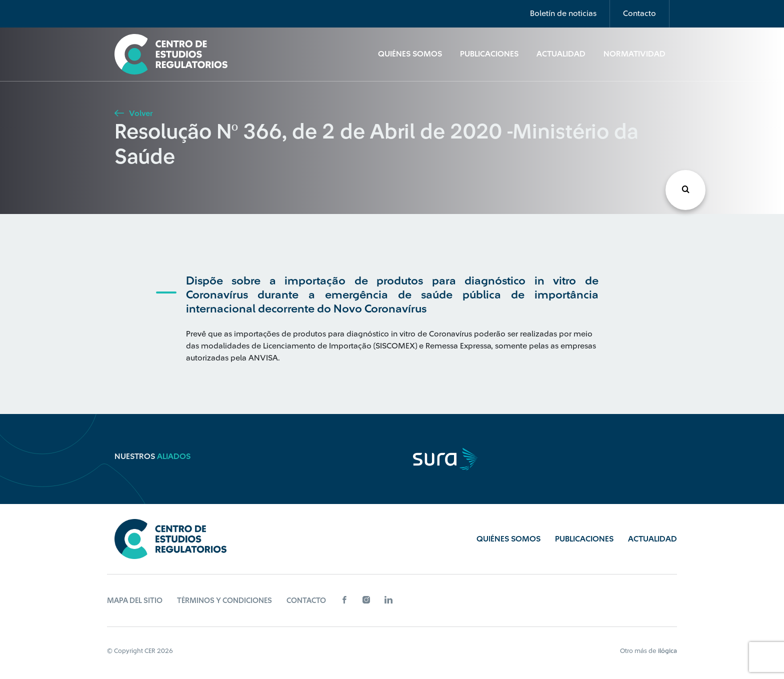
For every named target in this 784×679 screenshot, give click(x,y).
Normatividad (634, 54)
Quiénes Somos (410, 54)
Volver (133, 113)
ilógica (667, 651)
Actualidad (561, 54)
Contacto (639, 13)
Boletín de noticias (563, 13)
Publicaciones (489, 54)
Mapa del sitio (135, 601)
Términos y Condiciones (224, 601)
